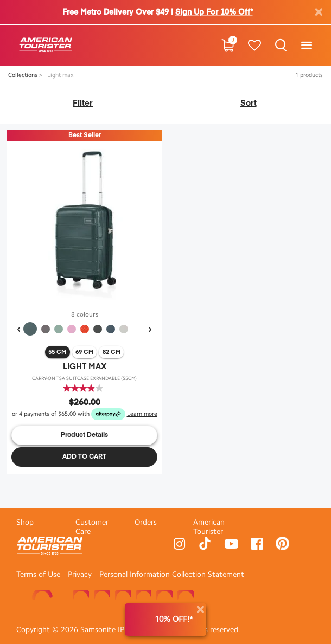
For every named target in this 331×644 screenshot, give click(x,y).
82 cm (112, 352)
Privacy (80, 574)
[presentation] (18, 330)
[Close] (200, 610)
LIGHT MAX (85, 367)
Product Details (84, 435)
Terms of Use (38, 574)
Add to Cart (84, 457)
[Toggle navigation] (306, 45)
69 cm (84, 352)
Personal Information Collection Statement (172, 574)
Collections (24, 75)
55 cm (57, 352)
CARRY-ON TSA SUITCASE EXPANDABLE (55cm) (84, 378)
